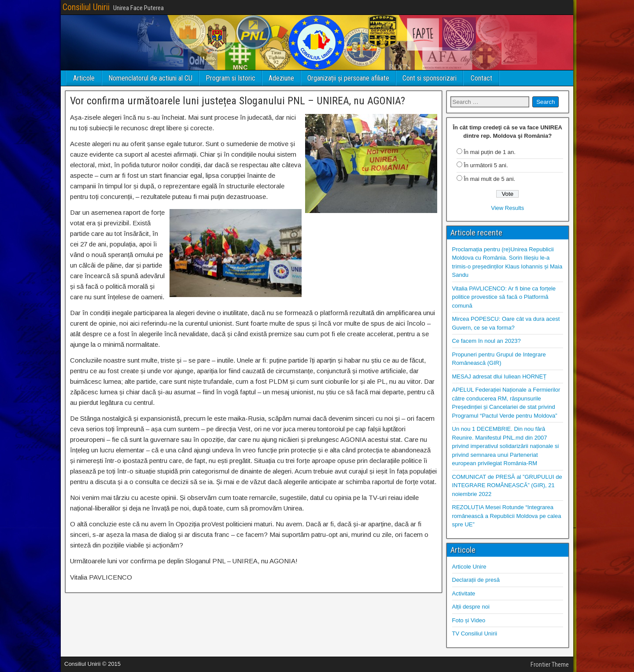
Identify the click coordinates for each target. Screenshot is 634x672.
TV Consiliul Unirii (475, 633)
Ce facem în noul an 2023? (487, 341)
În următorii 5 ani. (486, 165)
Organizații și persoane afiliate (348, 78)
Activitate (464, 593)
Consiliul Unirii (86, 7)
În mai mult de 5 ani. (489, 179)
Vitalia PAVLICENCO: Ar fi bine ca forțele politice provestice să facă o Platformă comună (504, 297)
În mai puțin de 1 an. (490, 152)
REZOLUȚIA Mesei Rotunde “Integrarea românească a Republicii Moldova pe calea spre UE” (507, 516)
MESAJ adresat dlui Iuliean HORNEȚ (499, 376)
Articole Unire (469, 567)
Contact (481, 78)
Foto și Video (469, 620)
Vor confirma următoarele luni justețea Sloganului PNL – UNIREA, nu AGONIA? (238, 101)
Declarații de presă (476, 580)
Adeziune (281, 78)
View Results (507, 208)
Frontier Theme (550, 665)
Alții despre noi (471, 607)
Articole (84, 78)
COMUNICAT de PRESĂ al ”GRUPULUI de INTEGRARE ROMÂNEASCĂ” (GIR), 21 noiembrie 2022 (507, 485)
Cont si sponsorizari (429, 78)
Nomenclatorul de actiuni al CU (150, 78)
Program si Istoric (230, 78)
